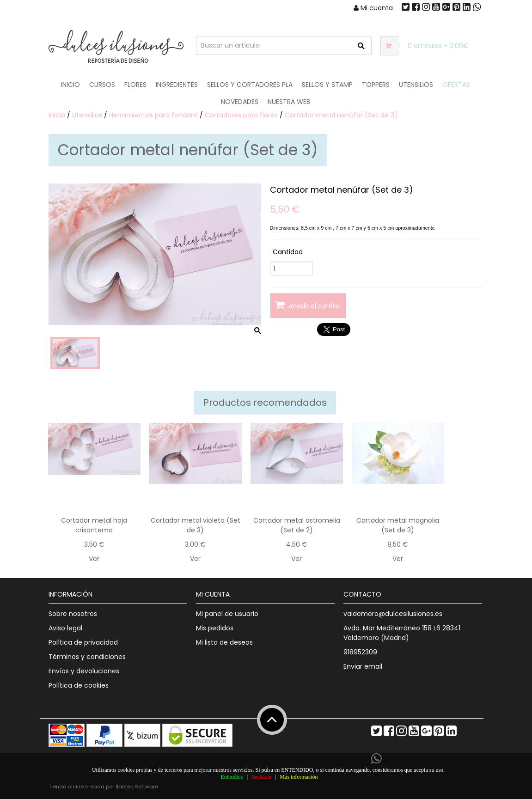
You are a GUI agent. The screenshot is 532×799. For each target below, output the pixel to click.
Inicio (70, 85)
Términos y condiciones (87, 657)
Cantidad (288, 252)
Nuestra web (289, 102)
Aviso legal (65, 628)
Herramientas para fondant (153, 115)
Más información (299, 777)
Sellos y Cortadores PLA (250, 85)
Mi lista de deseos (224, 642)
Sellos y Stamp (327, 85)
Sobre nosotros (73, 614)
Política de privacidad (83, 642)
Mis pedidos (215, 628)
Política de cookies (79, 685)
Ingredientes (177, 85)
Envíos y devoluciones (84, 671)
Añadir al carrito (307, 305)
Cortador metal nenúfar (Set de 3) (341, 115)
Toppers (376, 85)
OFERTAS (456, 85)
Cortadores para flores (241, 115)
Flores (135, 85)
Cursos (102, 85)
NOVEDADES (240, 102)
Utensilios (416, 85)
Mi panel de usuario (227, 614)
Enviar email (363, 666)
